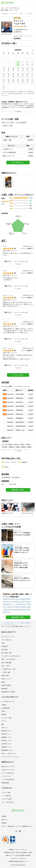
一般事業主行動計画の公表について (18, 861)
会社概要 (4, 816)
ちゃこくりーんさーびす (8, 625)
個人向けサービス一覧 (8, 767)
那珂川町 (6, 612)
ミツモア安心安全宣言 (8, 779)
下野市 (29, 604)
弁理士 (3, 711)
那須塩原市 (7, 604)
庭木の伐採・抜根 (6, 653)
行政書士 (4, 705)
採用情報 (4, 823)
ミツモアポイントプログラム (18, 858)
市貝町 (23, 607)
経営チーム (5, 820)
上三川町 (6, 607)
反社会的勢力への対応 (26, 852)
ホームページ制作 (6, 718)
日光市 (6, 602)
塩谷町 (16, 610)
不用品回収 (5, 646)
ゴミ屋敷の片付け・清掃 (8, 669)
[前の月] (3, 50)
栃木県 (24, 623)
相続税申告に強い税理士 (8, 692)
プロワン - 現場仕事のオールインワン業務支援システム (17, 826)
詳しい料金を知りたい (18, 162)
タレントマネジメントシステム (10, 757)
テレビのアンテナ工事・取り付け (11, 656)
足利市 (12, 599)
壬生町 (6, 610)
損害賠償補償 (5, 783)
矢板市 (29, 602)
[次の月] (33, 50)
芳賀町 (29, 607)
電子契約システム (6, 741)
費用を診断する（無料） (18, 490)
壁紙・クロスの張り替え (8, 659)
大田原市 (23, 602)
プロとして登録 (6, 792)
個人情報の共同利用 (25, 855)
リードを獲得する (6, 796)
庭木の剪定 (5, 650)
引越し (3, 643)
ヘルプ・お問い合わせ (8, 773)
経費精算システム (6, 737)
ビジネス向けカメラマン (8, 702)
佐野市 (23, 599)
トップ (3, 623)
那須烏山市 (22, 604)
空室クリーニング (6, 679)
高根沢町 (23, 610)
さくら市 (15, 604)
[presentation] (5, 14)
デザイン (4, 721)
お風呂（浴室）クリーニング (13, 623)
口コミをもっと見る (18, 375)
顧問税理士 (5, 689)
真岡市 (16, 602)
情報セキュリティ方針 (12, 855)
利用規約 (11, 850)
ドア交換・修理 (6, 672)
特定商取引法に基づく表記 (11, 852)
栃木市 (18, 599)
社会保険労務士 (6, 708)
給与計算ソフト (6, 734)
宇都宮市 (6, 599)
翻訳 (3, 724)
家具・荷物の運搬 (6, 663)
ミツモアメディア (6, 776)
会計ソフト (5, 728)
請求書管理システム (7, 750)
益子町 (12, 607)
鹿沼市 (29, 599)
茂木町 (18, 607)
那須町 (29, 610)
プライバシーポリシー (21, 850)
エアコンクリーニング (8, 637)
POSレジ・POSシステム (8, 754)
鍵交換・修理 (5, 676)
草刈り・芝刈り (6, 666)
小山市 (11, 602)
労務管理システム (6, 747)
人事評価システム (6, 744)
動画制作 (4, 715)
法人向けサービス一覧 (8, 770)
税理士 (3, 682)
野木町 (11, 610)
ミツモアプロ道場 (6, 799)
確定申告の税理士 (6, 685)
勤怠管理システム (6, 731)
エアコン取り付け (6, 640)
